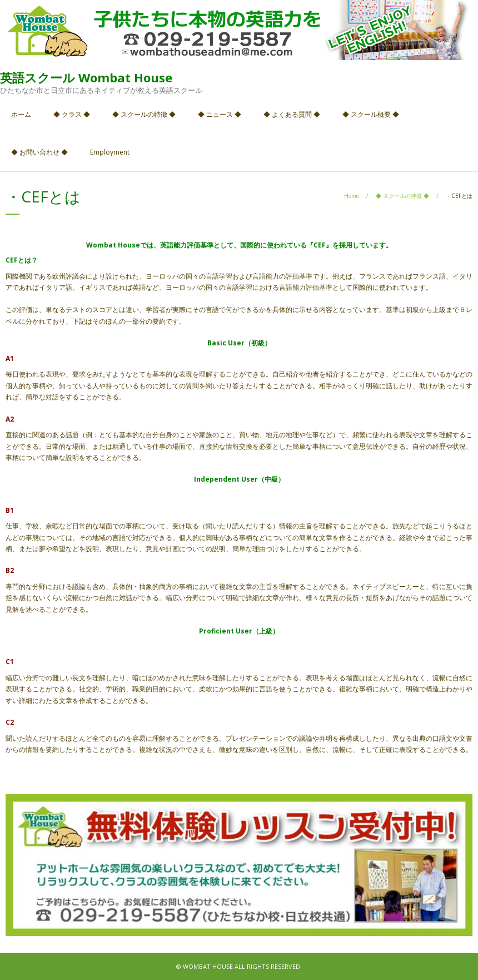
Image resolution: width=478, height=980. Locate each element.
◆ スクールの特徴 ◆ (144, 114)
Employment (110, 152)
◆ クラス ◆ (72, 114)
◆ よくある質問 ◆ (292, 114)
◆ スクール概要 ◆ (371, 114)
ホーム (21, 114)
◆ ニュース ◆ (220, 114)
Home (352, 196)
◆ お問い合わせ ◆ (39, 152)
